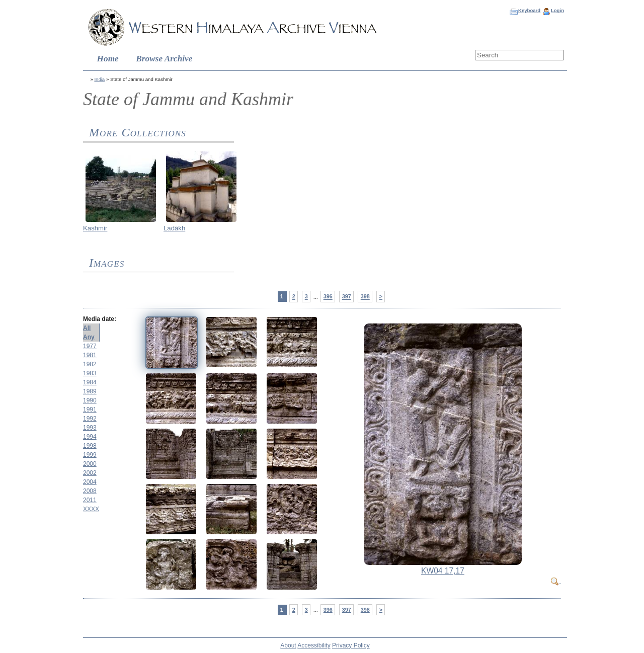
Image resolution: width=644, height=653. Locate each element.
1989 (90, 391)
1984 (90, 382)
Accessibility (314, 645)
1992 (90, 419)
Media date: (100, 319)
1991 (90, 410)
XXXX (91, 509)
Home (108, 59)
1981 (90, 355)
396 (328, 297)
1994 (90, 437)
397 (347, 297)
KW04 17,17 (443, 571)
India (99, 79)
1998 (90, 446)
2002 (90, 473)
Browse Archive (164, 59)
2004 (90, 482)
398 (365, 297)
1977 (90, 346)
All (87, 328)
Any (89, 337)
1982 (90, 364)
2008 (90, 491)
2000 (90, 464)
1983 (90, 373)
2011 (90, 500)
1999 (90, 455)
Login (557, 10)
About (288, 645)
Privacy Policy (351, 645)
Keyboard (529, 10)
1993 (90, 428)
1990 (90, 400)
